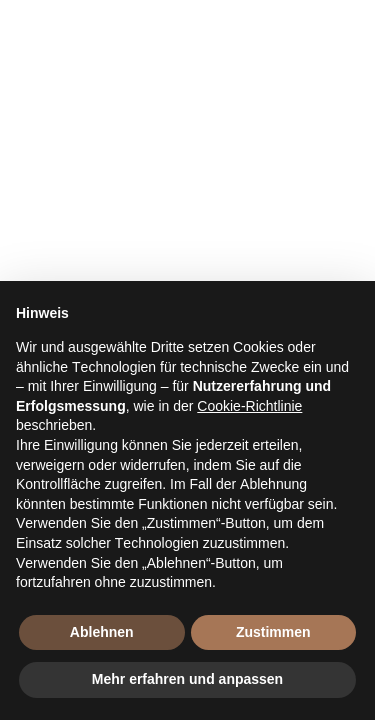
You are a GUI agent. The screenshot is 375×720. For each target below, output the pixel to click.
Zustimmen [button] (273, 632)
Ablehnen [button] (102, 632)
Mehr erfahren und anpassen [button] (187, 679)
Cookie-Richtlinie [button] (249, 406)
